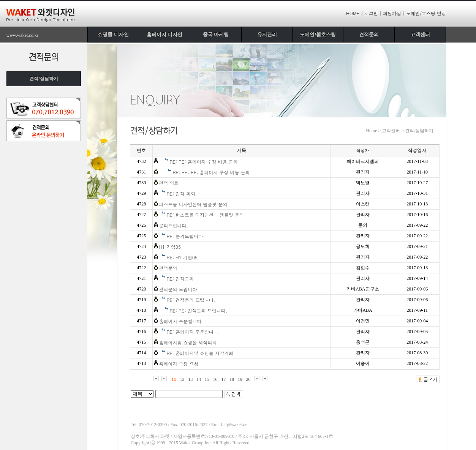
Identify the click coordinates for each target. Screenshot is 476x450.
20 (248, 379)
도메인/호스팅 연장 (426, 13)
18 (232, 379)
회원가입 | (394, 13)
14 (199, 379)
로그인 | (373, 13)
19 (240, 379)
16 (215, 379)
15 (207, 379)
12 (182, 379)
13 (190, 379)
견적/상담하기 (43, 79)
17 (223, 379)
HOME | (355, 13)
